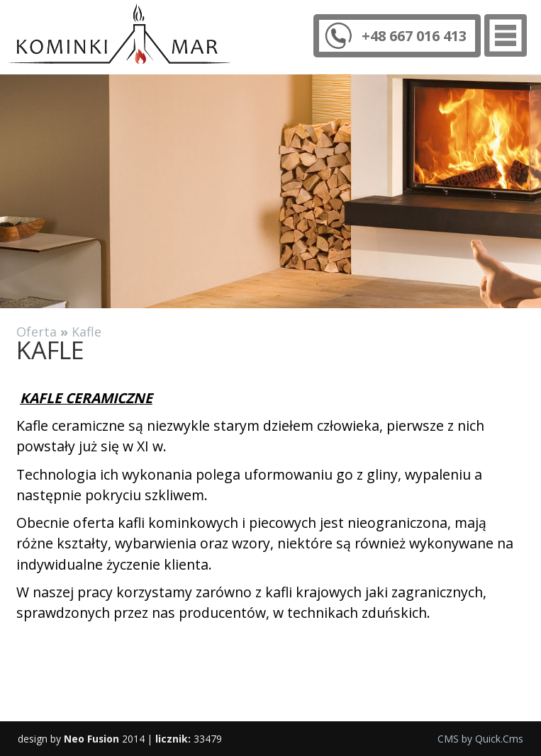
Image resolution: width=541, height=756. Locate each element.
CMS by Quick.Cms (480, 739)
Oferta (37, 332)
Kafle (87, 332)
